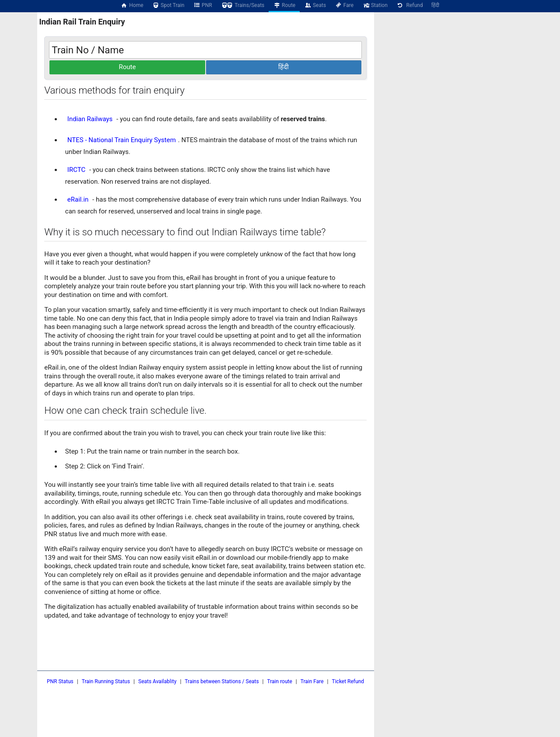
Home (132, 5)
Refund (410, 5)
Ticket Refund (348, 681)
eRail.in (78, 199)
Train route (280, 681)
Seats (315, 5)
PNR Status (60, 681)
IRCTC (76, 170)
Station (375, 5)
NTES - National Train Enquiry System (122, 140)
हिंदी (435, 5)
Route (284, 5)
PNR (202, 5)
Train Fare (312, 681)
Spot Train (168, 5)
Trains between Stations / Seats (222, 681)
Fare (344, 5)
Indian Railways (90, 119)
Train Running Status (106, 681)
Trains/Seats (243, 5)
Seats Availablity (157, 681)
